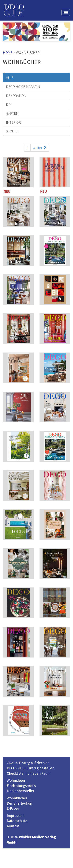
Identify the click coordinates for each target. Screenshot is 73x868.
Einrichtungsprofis (21, 786)
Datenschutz (17, 821)
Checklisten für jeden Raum (29, 773)
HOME (8, 52)
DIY (9, 104)
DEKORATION (16, 95)
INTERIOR (13, 122)
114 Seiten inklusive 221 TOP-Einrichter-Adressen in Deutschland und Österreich (18, 330)
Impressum (16, 816)
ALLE (10, 77)
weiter (40, 148)
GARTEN (12, 113)
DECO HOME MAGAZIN (23, 86)
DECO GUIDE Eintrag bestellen (31, 768)
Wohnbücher (17, 798)
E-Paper (13, 808)
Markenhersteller (21, 791)
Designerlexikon (19, 803)
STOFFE (12, 131)
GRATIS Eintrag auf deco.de (28, 763)
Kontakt (13, 826)
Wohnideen (16, 780)
